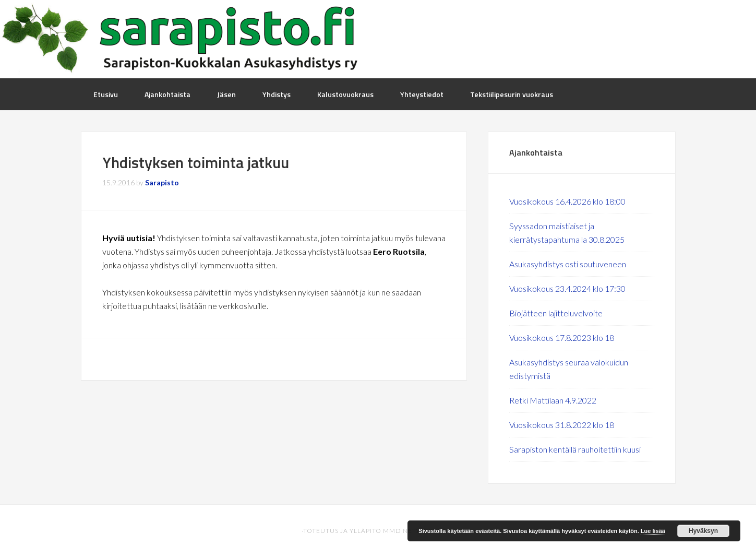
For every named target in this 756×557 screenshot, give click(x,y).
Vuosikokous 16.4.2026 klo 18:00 (567, 201)
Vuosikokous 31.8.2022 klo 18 (562, 425)
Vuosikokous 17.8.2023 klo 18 (562, 337)
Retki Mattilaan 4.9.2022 (553, 400)
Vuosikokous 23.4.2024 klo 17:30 (567, 288)
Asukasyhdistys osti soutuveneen (568, 264)
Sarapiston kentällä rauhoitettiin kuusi (575, 449)
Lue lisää (653, 531)
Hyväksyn (703, 531)
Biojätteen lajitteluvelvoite (556, 313)
